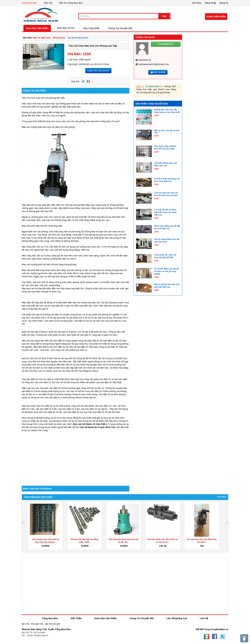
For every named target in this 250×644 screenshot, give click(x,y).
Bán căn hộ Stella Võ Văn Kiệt (89, 424)
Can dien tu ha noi (53, 321)
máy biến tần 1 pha (60, 306)
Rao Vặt (48, 3)
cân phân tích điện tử (99, 344)
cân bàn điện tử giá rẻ (110, 341)
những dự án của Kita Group (58, 418)
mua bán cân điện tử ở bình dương (57, 388)
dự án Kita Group (80, 421)
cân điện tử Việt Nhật (111, 382)
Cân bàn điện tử (30, 379)
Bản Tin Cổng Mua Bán (71, 3)
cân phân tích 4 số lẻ (79, 318)
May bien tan (28, 288)
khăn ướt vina (100, 288)
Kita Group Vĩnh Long (33, 424)
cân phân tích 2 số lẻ (42, 318)
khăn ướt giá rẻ (43, 292)
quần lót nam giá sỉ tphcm (35, 332)
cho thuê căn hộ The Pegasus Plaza (80, 371)
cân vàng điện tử (34, 344)
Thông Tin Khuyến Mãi (120, 28)
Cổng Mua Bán (29, 3)
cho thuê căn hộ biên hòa (96, 368)
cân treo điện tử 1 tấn (106, 406)
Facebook (215, 637)
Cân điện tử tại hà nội (85, 321)
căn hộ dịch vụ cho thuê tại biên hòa (47, 368)
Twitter (83, 81)
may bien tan (93, 303)
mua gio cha (37, 624)
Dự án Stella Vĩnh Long (36, 430)
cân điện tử (83, 347)
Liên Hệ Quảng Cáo (177, 618)
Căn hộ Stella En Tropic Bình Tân (97, 427)
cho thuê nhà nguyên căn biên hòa (54, 361)
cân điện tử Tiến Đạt (117, 347)
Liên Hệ (204, 618)
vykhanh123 (145, 60)
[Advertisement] (76, 456)
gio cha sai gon (53, 624)
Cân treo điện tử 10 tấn (50, 412)
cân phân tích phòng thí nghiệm (104, 315)
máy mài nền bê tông (111, 112)
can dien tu (81, 350)
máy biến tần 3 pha (89, 306)
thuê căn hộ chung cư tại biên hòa (110, 358)
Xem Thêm (222, 497)
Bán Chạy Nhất (91, 28)
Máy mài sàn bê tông (102, 208)
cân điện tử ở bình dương (103, 391)
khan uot (56, 292)
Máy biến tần (28, 303)
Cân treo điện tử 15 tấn (100, 412)
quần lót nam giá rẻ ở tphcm (63, 332)
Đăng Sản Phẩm (216, 17)
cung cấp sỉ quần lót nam (104, 335)
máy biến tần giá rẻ (38, 309)
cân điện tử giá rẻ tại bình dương (54, 394)
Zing (88, 81)
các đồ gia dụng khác (78, 38)
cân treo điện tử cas (91, 409)
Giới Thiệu (76, 618)
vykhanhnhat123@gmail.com (154, 64)
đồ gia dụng (59, 38)
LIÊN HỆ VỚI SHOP (98, 71)
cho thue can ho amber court (44, 371)
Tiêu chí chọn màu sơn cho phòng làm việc (93, 46)
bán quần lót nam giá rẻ (79, 335)
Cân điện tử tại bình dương (112, 394)
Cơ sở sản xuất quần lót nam (92, 332)
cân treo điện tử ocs (73, 412)
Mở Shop (197, 3)
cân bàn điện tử (57, 341)
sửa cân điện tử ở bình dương (60, 397)
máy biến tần (77, 288)
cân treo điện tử (57, 347)
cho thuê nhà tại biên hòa (89, 365)
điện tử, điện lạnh (42, 38)
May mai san (116, 273)
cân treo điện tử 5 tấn (46, 409)
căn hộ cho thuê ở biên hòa (44, 358)
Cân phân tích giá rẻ (32, 315)
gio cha (25, 624)
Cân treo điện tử (44, 406)
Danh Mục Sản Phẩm (37, 28)
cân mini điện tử (43, 382)
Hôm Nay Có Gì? (66, 28)
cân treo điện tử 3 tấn (69, 409)
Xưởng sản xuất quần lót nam (51, 335)
